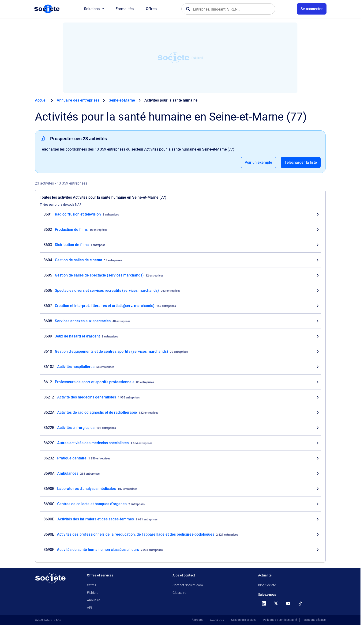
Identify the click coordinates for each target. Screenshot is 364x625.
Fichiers (93, 593)
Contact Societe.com (188, 585)
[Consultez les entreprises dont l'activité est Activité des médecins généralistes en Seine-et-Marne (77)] (180, 397)
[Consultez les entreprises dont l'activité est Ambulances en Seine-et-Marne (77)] (180, 473)
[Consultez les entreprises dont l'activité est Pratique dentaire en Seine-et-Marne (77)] (180, 458)
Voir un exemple (258, 162)
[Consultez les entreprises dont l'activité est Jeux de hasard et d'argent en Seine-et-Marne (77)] (180, 336)
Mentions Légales (315, 620)
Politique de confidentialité (280, 620)
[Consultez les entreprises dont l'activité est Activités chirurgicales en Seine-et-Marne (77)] (180, 428)
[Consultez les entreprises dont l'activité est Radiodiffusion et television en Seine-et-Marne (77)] (180, 214)
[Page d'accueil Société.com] (47, 9)
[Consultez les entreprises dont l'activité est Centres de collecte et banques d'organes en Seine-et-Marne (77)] (180, 504)
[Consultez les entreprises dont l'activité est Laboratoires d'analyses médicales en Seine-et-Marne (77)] (180, 489)
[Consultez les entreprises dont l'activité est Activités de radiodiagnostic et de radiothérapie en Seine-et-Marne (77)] (180, 413)
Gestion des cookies (244, 620)
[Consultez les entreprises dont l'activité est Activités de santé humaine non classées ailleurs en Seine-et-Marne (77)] (180, 550)
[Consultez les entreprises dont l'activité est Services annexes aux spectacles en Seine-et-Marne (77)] (180, 321)
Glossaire (179, 593)
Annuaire (94, 600)
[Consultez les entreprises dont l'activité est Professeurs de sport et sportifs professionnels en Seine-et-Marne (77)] (180, 382)
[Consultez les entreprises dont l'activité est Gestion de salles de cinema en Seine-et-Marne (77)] (180, 260)
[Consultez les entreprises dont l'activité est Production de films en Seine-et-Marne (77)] (180, 230)
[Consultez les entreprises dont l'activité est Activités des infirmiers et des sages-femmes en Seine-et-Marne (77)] (180, 519)
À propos (197, 620)
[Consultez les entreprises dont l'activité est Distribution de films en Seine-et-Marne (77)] (180, 245)
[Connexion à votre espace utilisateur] (312, 9)
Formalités (125, 9)
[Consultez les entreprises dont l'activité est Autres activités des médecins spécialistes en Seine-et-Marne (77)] (180, 443)
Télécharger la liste (301, 162)
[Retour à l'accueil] (50, 578)
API (90, 608)
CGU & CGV (217, 620)
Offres (151, 9)
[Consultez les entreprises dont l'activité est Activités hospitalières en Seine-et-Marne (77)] (180, 367)
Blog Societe (267, 585)
